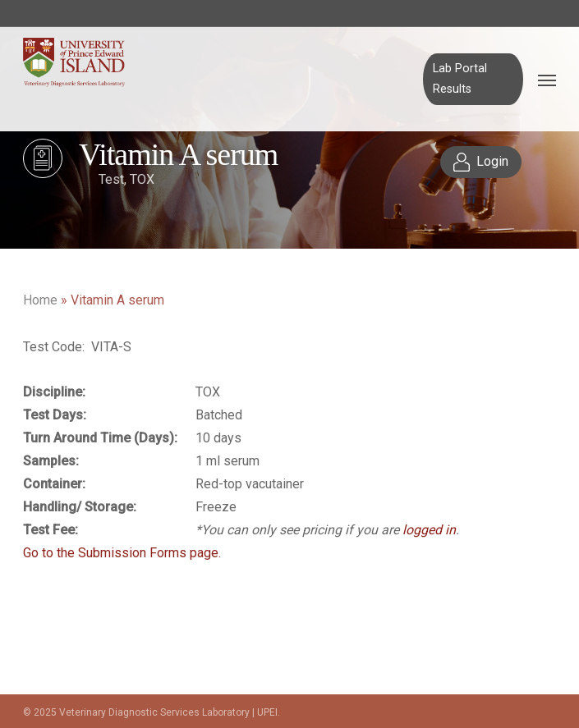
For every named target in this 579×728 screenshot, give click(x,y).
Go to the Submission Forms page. (122, 553)
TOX (142, 179)
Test (111, 179)
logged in (429, 530)
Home (40, 300)
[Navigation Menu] (547, 80)
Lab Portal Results (460, 78)
